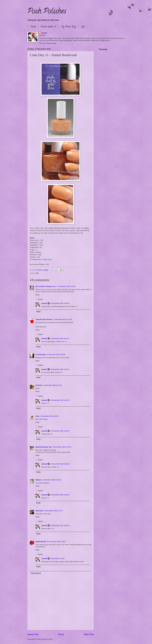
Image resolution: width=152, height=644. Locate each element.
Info (83, 27)
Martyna (38, 480)
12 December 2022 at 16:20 (52, 480)
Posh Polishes (47, 12)
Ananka (44, 33)
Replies (40, 299)
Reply (37, 295)
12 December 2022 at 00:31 (56, 355)
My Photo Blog (69, 27)
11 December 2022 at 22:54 (62, 319)
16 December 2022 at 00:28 (60, 464)
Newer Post (33, 634)
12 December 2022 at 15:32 (62, 447)
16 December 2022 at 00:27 (60, 338)
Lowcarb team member (44, 319)
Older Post (89, 634)
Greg (37, 416)
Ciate (37, 273)
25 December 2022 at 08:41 (56, 542)
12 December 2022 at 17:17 (54, 511)
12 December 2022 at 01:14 (52, 385)
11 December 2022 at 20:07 (66, 286)
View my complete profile (48, 43)
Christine (39, 385)
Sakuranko (39, 511)
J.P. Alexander (41, 355)
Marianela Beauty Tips (44, 447)
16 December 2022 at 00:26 (60, 303)
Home (33, 27)
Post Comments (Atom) (45, 639)
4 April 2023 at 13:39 (57, 559)
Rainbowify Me (41, 542)
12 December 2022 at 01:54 (49, 416)
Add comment (36, 573)
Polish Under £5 (48, 27)
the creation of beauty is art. (46, 286)
